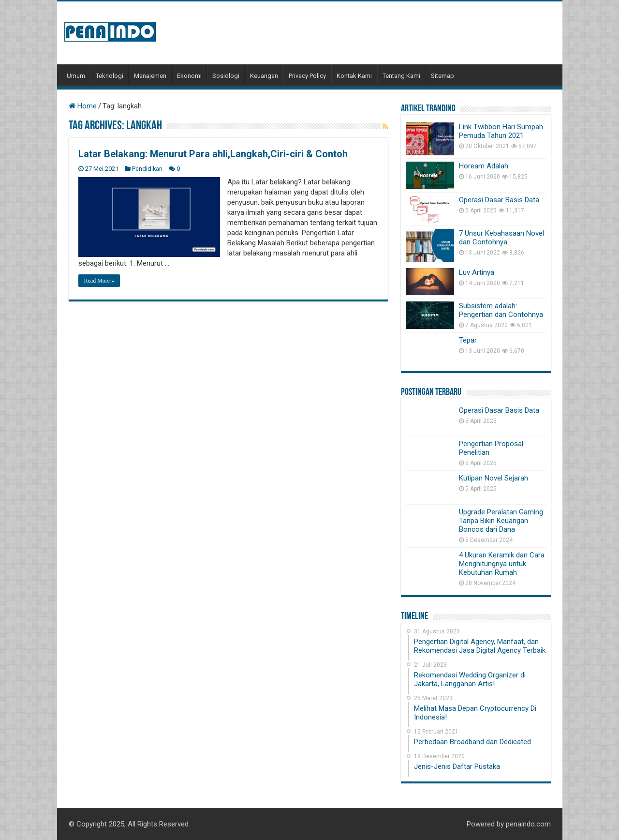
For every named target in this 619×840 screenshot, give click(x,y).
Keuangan (264, 76)
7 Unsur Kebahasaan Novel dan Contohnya (501, 238)
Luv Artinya (477, 272)
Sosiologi (226, 76)
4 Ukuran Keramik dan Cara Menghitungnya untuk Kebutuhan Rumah (502, 564)
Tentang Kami (401, 76)
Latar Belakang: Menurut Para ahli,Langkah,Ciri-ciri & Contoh (213, 154)
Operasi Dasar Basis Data (499, 200)
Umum (76, 76)
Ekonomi (189, 76)
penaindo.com (528, 824)
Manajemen (150, 76)
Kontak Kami (354, 76)
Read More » (99, 281)
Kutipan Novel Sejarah (494, 478)
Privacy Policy (307, 76)
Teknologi (110, 76)
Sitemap (442, 76)
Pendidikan (147, 169)
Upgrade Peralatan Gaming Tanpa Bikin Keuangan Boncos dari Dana (501, 521)
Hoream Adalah (484, 166)
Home (83, 106)
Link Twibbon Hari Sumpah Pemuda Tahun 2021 (501, 131)
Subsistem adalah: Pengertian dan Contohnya (501, 310)
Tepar (468, 340)
